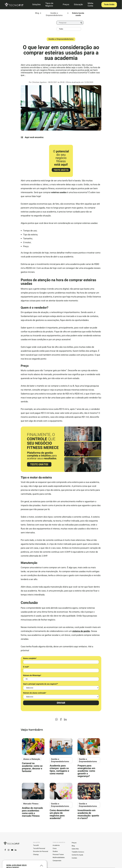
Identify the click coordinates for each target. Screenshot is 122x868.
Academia (56, 845)
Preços (66, 4)
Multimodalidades (59, 857)
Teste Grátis (108, 4)
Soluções (37, 4)
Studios (55, 851)
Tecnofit (36, 845)
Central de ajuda (77, 854)
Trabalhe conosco (78, 851)
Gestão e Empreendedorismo (54, 14)
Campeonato (57, 860)
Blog (37, 13)
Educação (78, 4)
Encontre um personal (41, 851)
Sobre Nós (75, 848)
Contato (74, 857)
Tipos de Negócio (50, 4)
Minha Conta (90, 4)
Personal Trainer (58, 854)
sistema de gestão (81, 631)
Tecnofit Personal (39, 848)
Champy (36, 854)
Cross (55, 848)
